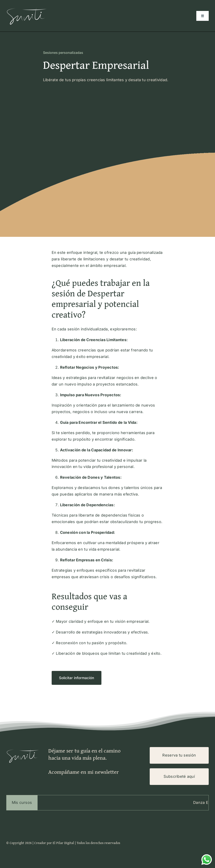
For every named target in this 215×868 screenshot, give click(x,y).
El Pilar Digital (63, 843)
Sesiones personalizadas (63, 53)
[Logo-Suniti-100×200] (27, 7)
